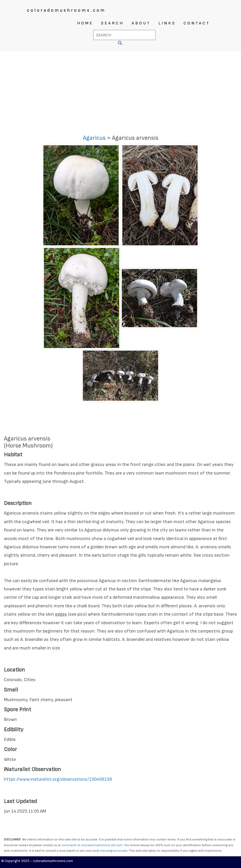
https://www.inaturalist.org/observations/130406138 (58, 779)
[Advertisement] (120, 90)
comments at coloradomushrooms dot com (92, 845)
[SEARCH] (121, 44)
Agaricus (94, 138)
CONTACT (197, 23)
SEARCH (112, 23)
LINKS (167, 23)
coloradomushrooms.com (66, 10)
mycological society (114, 851)
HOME (85, 23)
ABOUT (141, 23)
